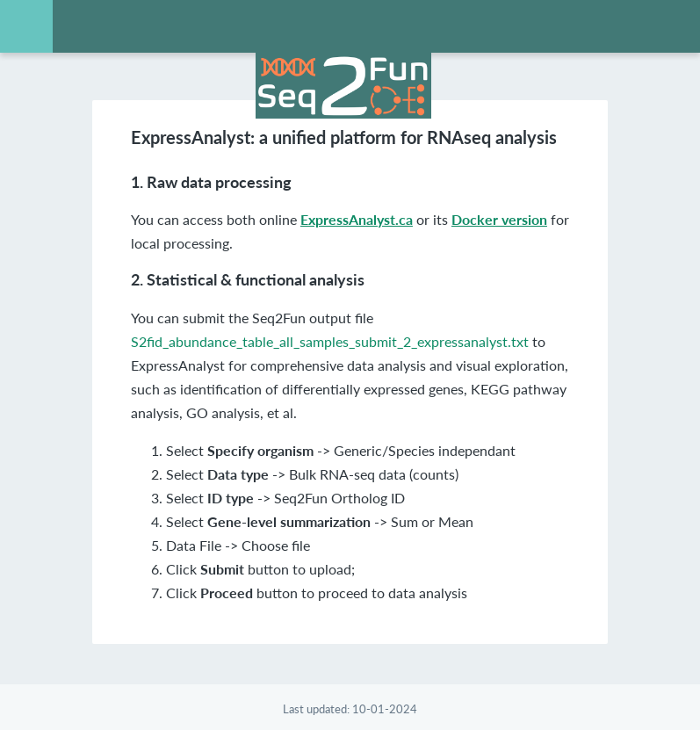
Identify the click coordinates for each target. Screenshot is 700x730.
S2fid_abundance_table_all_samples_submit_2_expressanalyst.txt (330, 341)
